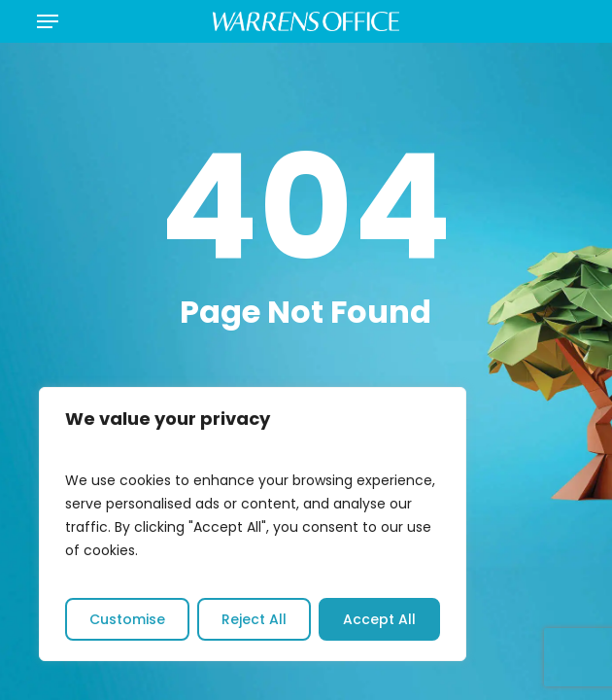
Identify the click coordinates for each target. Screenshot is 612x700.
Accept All (379, 619)
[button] (48, 21)
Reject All (254, 619)
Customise (127, 619)
